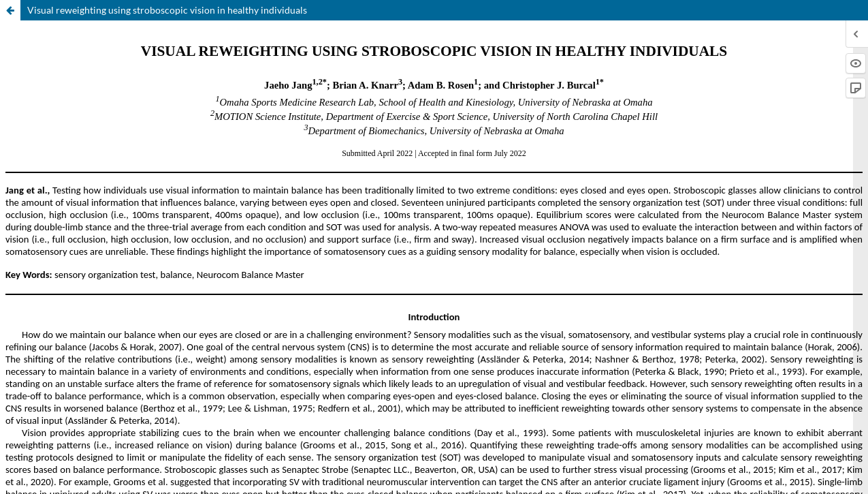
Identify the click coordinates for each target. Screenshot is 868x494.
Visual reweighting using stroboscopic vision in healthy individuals (167, 10)
